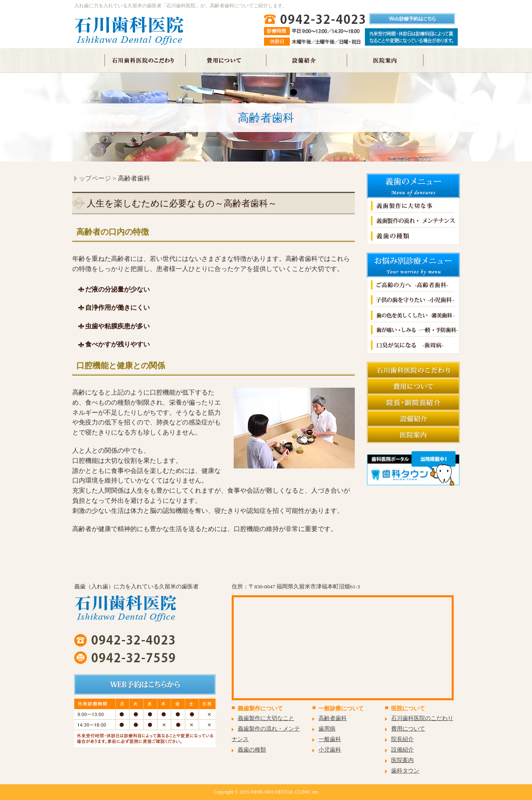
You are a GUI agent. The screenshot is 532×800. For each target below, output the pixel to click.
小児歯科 (330, 750)
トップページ (92, 178)
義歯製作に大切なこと (266, 718)
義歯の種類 (252, 750)
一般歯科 (330, 739)
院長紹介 (402, 739)
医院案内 (402, 760)
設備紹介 (402, 750)
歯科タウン (405, 771)
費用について (408, 729)
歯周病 (327, 729)
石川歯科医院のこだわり (422, 718)
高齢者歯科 (333, 718)
